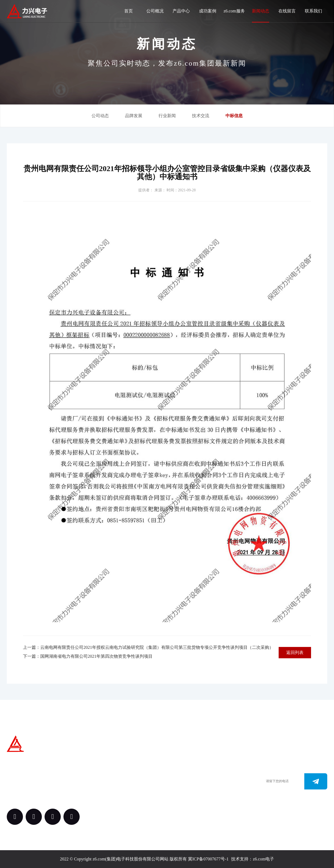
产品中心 (181, 11)
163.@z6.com (189, 802)
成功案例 (208, 11)
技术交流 (201, 116)
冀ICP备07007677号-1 (208, 859)
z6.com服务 (234, 11)
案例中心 (137, 789)
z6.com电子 (263, 859)
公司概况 (155, 11)
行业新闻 (167, 116)
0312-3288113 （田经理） (200, 778)
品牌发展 (134, 116)
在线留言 (287, 11)
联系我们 (313, 11)
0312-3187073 (189, 786)
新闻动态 (261, 11)
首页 (129, 11)
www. (182, 794)
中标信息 (234, 116)
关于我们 (137, 759)
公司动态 (100, 116)
